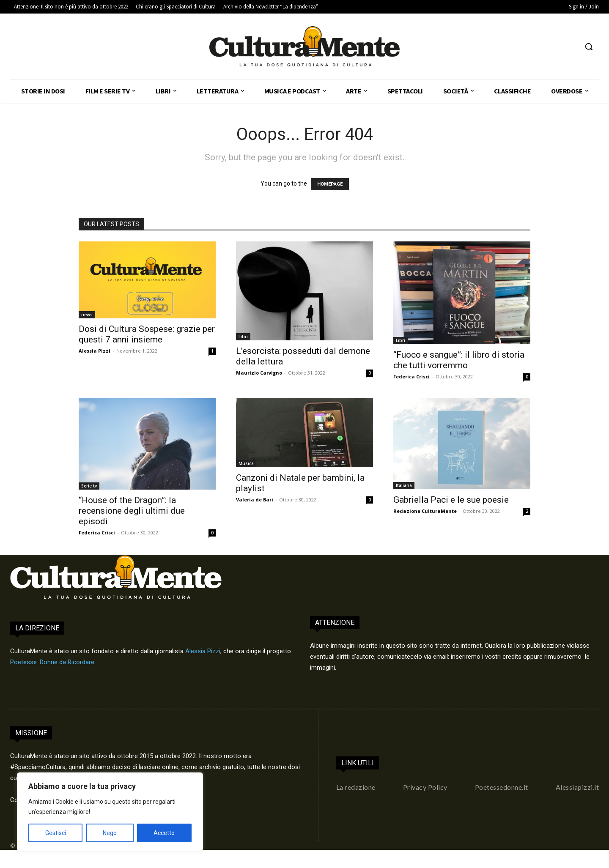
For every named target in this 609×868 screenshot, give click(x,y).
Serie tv (89, 486)
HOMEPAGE (330, 184)
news (87, 315)
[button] (589, 47)
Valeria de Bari (255, 500)
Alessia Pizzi (95, 351)
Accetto (164, 833)
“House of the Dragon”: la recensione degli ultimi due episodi (132, 511)
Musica (246, 463)
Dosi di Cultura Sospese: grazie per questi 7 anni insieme (147, 334)
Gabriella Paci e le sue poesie (451, 500)
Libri (243, 337)
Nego (110, 833)
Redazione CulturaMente (425, 511)
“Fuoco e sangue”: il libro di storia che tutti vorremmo (459, 360)
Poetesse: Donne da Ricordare (52, 662)
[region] (110, 812)
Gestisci (56, 833)
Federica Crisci (411, 376)
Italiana (404, 485)
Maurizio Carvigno (259, 373)
